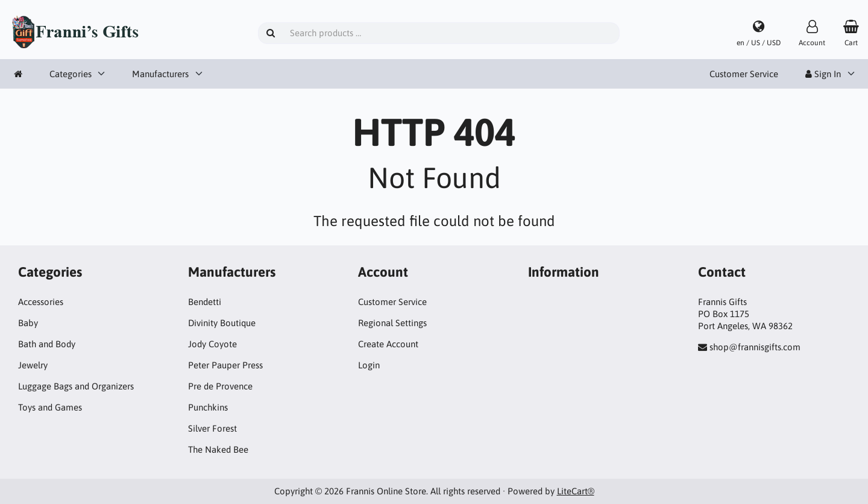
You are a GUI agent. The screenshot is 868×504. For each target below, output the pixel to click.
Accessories (41, 302)
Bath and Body (47, 344)
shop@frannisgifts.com (755, 347)
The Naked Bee (218, 449)
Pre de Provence (220, 386)
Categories (71, 74)
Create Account (388, 344)
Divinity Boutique (222, 323)
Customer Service (744, 74)
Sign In (823, 74)
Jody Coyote (212, 344)
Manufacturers (160, 74)
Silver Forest (212, 428)
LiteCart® (576, 491)
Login (369, 365)
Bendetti (205, 302)
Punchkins (208, 407)
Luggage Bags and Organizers (76, 386)
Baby (28, 323)
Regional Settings (392, 323)
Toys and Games (50, 407)
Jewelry (33, 365)
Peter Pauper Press (225, 365)
